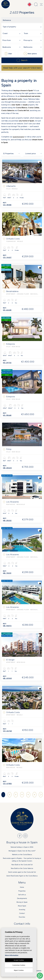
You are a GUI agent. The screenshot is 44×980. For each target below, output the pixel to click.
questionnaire (18, 137)
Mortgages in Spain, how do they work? (22, 851)
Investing (22, 910)
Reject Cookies (19, 970)
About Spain (22, 906)
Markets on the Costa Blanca (22, 855)
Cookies (38, 971)
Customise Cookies (19, 965)
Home (22, 887)
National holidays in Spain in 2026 (22, 847)
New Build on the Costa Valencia (22, 868)
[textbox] (23, 27)
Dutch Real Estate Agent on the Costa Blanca (22, 876)
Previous (4, 171)
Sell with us (22, 895)
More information (12, 955)
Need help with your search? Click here (22, 68)
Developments (22, 898)
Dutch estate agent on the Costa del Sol (22, 872)
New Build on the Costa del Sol (22, 865)
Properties (22, 891)
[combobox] (23, 27)
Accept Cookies (19, 960)
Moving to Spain (22, 902)
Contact (22, 913)
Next (40, 171)
